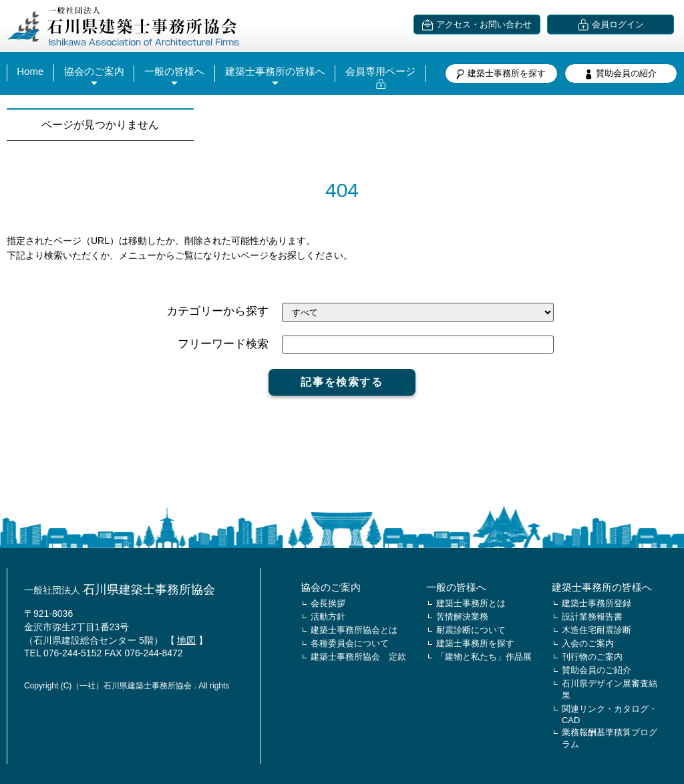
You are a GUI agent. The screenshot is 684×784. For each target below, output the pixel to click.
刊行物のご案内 (592, 657)
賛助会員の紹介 (621, 74)
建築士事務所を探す (501, 74)
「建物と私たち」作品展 (484, 657)
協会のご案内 (94, 71)
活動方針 (328, 617)
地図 (186, 640)
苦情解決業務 (462, 617)
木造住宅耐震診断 (596, 630)
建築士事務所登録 (596, 603)
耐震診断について (471, 630)
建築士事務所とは (471, 603)
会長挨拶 (328, 603)
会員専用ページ (380, 71)
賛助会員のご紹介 (596, 670)
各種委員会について (350, 643)
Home (30, 71)
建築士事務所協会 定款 (358, 657)
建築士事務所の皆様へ (275, 71)
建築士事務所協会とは (354, 630)
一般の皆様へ (174, 71)
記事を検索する (342, 382)
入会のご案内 (588, 643)
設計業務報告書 (592, 617)
